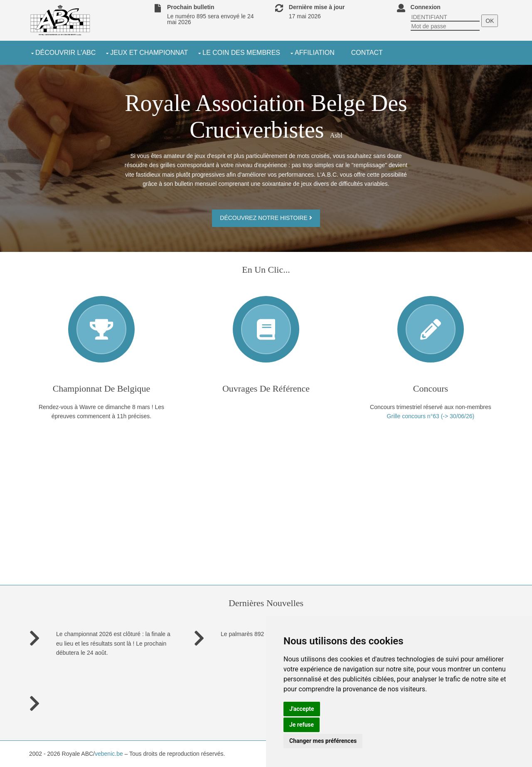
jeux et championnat (149, 53)
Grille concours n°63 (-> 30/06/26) (431, 416)
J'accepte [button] (302, 709)
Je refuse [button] (302, 725)
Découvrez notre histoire (266, 218)
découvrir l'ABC (65, 53)
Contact (367, 53)
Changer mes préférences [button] (323, 741)
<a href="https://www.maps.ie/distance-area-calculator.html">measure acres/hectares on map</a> (101, 479)
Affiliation (315, 53)
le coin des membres (241, 53)
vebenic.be (109, 754)
